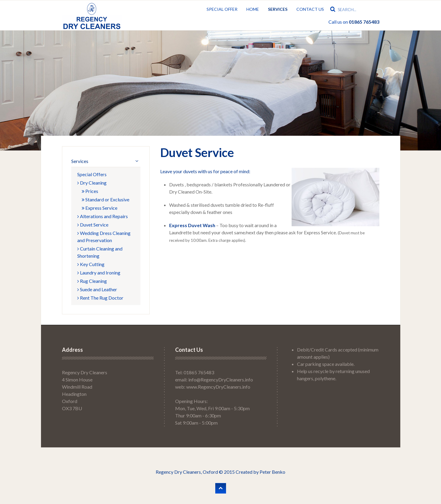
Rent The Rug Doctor (100, 298)
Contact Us (310, 9)
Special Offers (92, 174)
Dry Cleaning (92, 183)
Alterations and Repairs (103, 216)
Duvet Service (93, 225)
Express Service (100, 208)
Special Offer (222, 9)
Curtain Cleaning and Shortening (100, 252)
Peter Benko (272, 472)
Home (253, 9)
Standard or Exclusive (106, 199)
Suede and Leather (97, 289)
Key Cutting (91, 264)
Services (278, 9)
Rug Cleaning (92, 281)
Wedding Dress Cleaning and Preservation (104, 237)
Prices (90, 191)
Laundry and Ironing (99, 273)
